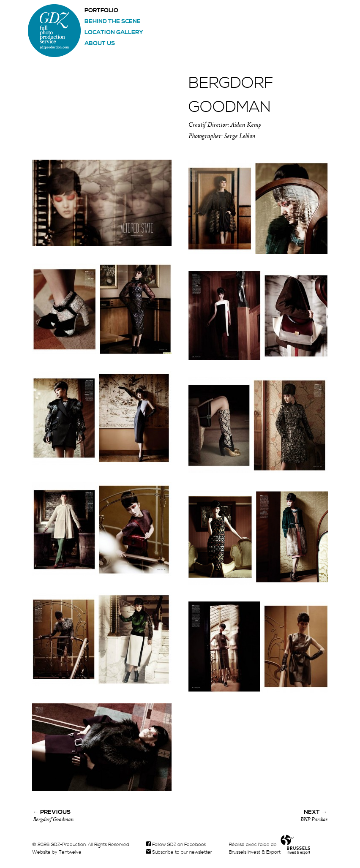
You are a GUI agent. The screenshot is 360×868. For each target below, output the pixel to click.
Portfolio (101, 11)
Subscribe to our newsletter (179, 852)
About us (100, 44)
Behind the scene (113, 22)
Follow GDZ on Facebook (176, 845)
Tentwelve (70, 852)
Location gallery (114, 33)
